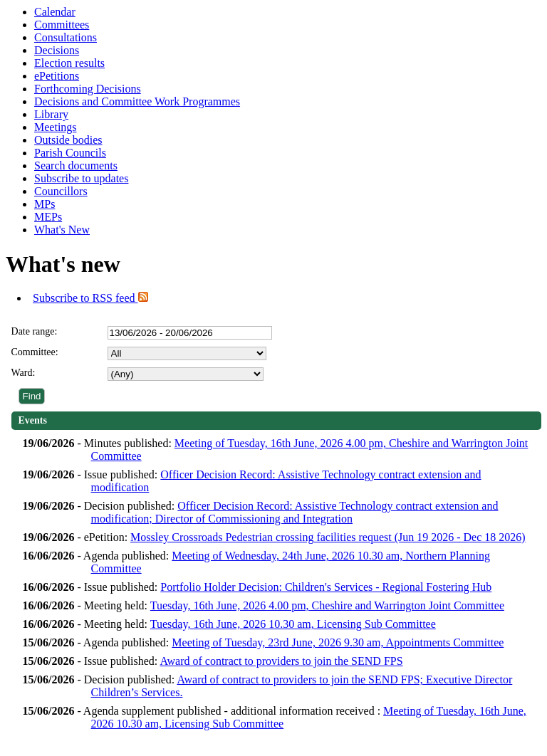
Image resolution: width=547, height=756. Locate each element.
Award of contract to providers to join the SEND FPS (281, 661)
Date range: (35, 331)
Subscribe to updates (81, 178)
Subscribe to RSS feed (90, 298)
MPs (45, 204)
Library (51, 114)
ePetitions (57, 76)
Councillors (61, 191)
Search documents (76, 166)
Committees (62, 25)
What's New (62, 230)
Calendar (55, 12)
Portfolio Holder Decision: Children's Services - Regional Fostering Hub (326, 587)
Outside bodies (68, 140)
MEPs (48, 217)
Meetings (56, 127)
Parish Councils (70, 153)
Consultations (66, 37)
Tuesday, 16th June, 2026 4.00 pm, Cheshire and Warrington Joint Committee (327, 605)
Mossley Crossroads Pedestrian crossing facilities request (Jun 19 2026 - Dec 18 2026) (328, 537)
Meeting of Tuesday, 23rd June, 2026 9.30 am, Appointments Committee (338, 642)
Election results (69, 63)
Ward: (24, 373)
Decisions (57, 50)
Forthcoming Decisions (88, 89)
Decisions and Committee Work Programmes (137, 101)
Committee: (35, 352)
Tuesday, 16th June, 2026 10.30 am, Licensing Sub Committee (293, 624)
